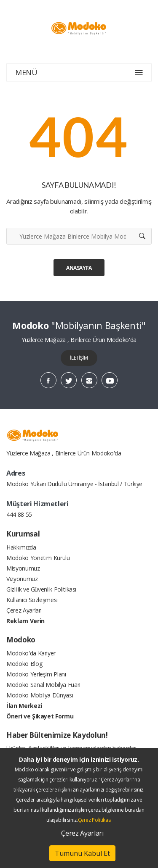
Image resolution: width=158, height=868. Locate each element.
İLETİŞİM (79, 358)
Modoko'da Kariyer (31, 653)
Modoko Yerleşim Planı (36, 674)
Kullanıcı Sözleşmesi (32, 600)
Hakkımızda (21, 547)
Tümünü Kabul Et (82, 853)
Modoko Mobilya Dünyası (40, 695)
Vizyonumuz (22, 579)
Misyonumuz (23, 568)
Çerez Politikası (95, 820)
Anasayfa (79, 268)
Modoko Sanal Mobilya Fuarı (43, 685)
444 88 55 (19, 514)
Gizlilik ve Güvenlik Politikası (41, 589)
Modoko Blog (24, 664)
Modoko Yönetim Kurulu (38, 558)
